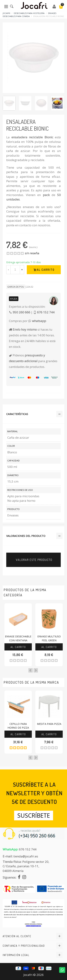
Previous (31, 670)
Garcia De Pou (16, 287)
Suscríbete (34, 815)
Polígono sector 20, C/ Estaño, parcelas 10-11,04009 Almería (26, 866)
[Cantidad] (15, 270)
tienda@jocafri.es (26, 856)
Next (36, 670)
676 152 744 (28, 849)
